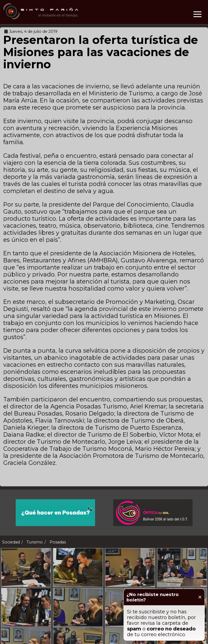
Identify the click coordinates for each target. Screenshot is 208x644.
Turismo (35, 542)
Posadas (58, 542)
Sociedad (11, 542)
